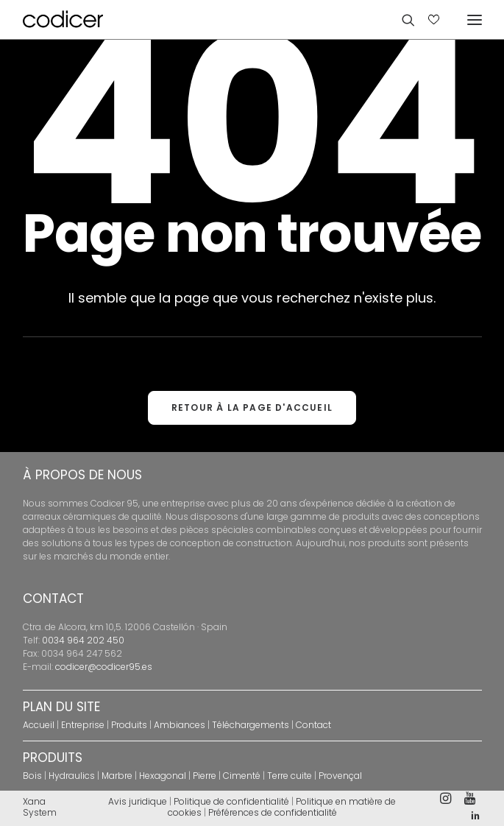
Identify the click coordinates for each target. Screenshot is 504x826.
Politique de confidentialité (231, 801)
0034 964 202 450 (83, 640)
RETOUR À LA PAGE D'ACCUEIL (252, 407)
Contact (313, 725)
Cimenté (242, 776)
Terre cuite (290, 776)
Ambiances (180, 725)
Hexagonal (163, 776)
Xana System (40, 806)
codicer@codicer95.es (104, 667)
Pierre (205, 776)
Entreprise (83, 725)
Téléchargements (251, 725)
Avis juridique (138, 801)
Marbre (117, 776)
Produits (129, 725)
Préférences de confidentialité (273, 812)
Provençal (340, 776)
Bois (32, 776)
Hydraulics (72, 776)
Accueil (39, 725)
